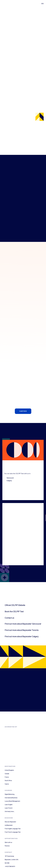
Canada (7, 774)
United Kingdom (9, 770)
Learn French (9, 808)
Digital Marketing (10, 794)
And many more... (10, 812)
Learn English (9, 805)
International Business (11, 798)
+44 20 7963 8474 (10, 867)
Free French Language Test (13, 832)
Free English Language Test (13, 829)
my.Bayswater (9, 825)
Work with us (8, 842)
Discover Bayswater (10, 822)
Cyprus (7, 784)
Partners (7, 846)
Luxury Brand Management (12, 801)
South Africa (8, 781)
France (7, 777)
